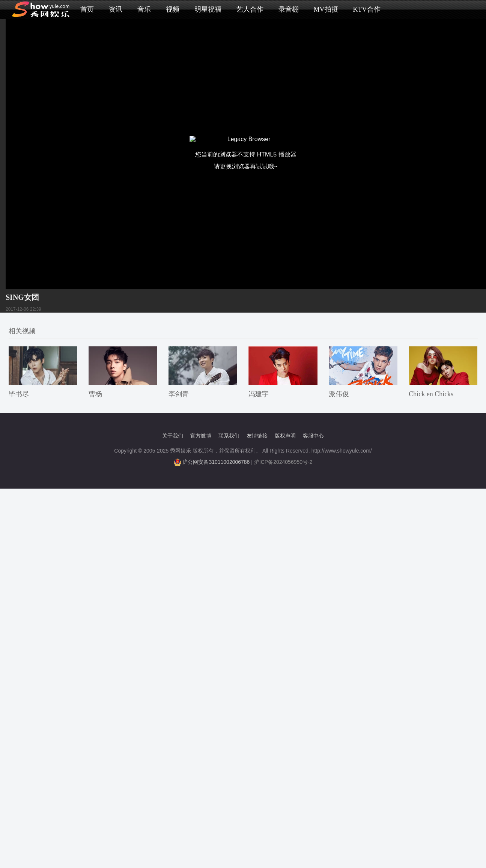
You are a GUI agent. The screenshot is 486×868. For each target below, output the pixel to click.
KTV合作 (367, 9)
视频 (173, 9)
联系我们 (229, 436)
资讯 (116, 9)
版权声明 (285, 436)
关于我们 (173, 436)
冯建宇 (259, 394)
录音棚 (289, 9)
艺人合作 (250, 9)
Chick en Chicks (431, 394)
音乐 (144, 9)
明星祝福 (208, 9)
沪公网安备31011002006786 (216, 462)
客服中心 (313, 436)
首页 (87, 9)
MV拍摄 (326, 9)
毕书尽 (19, 394)
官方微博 (201, 436)
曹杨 (95, 394)
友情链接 (257, 436)
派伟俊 (339, 394)
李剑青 (179, 394)
